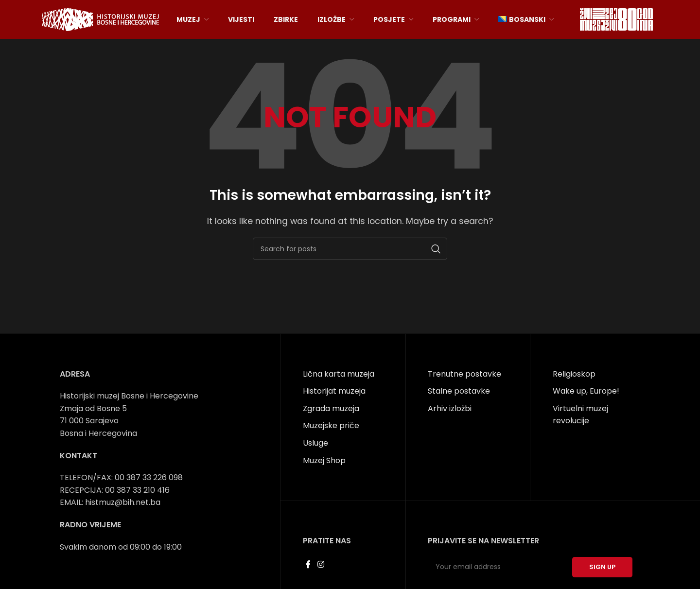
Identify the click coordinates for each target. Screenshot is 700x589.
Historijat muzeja (334, 391)
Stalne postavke (459, 391)
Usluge (315, 443)
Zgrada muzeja (331, 408)
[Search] (350, 249)
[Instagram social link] (321, 564)
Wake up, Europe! (586, 391)
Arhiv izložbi (450, 408)
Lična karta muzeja (339, 374)
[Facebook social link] (308, 564)
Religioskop (574, 374)
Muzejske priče (331, 425)
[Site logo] (101, 19)
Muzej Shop (324, 460)
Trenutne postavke (464, 374)
